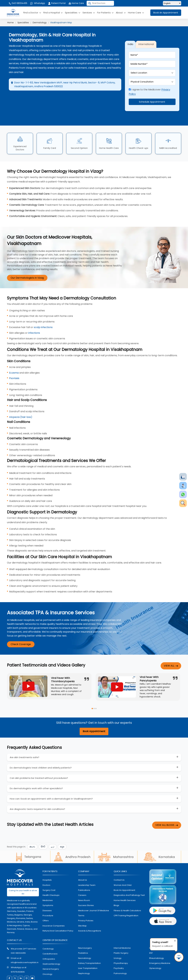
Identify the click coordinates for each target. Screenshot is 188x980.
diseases (47, 896)
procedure (48, 901)
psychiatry (119, 953)
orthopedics (49, 944)
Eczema (14, 358)
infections (34, 318)
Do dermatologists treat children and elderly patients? (41, 753)
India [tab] (130, 37)
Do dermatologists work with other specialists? (36, 774)
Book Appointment (94, 717)
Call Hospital (101, 97)
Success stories (86, 891)
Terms (81, 901)
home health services (125, 885)
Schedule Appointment (152, 94)
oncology (47, 959)
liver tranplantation (88, 953)
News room (84, 885)
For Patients (105, 13)
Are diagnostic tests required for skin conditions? (37, 794)
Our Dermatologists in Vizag (27, 263)
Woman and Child (123, 870)
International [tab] (146, 37)
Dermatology (40, 23)
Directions (26, 97)
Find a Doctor (32, 13)
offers (46, 906)
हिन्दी (43, 832)
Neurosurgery (85, 933)
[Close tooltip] (174, 940)
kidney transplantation (89, 948)
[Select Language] (172, 3)
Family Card (50, 133)
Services (89, 13)
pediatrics (83, 938)
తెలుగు (32, 832)
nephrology (84, 958)
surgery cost (49, 875)
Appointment (64, 97)
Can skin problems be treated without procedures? (39, 763)
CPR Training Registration (126, 901)
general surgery (51, 954)
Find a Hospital (53, 13)
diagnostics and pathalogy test (129, 880)
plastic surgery (121, 938)
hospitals (47, 865)
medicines (48, 885)
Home (10, 23)
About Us (83, 865)
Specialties (73, 13)
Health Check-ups (139, 133)
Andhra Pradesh (72, 842)
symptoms (48, 891)
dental (152, 933)
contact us (119, 865)
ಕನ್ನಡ (62, 832)
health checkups (51, 880)
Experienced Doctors (20, 133)
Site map (82, 911)
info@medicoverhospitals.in (25, 948)
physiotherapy (121, 948)
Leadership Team (87, 870)
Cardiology (48, 934)
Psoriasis (14, 363)
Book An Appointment (166, 13)
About (121, 13)
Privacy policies (86, 906)
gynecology (155, 953)
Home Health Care (109, 133)
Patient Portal (57, 3)
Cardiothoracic (50, 939)
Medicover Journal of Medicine (94, 896)
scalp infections (43, 312)
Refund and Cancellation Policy (58, 916)
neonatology (85, 943)
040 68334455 (18, 3)
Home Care (76, 3)
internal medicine (122, 933)
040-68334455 (18, 938)
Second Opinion (79, 133)
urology (118, 943)
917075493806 (18, 957)
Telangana (29, 842)
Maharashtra (116, 842)
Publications (84, 875)
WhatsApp (38, 3)
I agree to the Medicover (149, 84)
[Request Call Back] (179, 957)
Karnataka (159, 842)
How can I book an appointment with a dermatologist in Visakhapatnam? (51, 784)
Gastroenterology (51, 949)
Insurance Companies (54, 911)
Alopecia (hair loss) (21, 402)
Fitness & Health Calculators (127, 896)
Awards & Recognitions (90, 916)
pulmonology (120, 958)
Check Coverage (21, 629)
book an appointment (124, 875)
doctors (46, 870)
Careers (82, 880)
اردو (53, 832)
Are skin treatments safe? (24, 743)
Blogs (116, 891)
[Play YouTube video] (28, 671)
